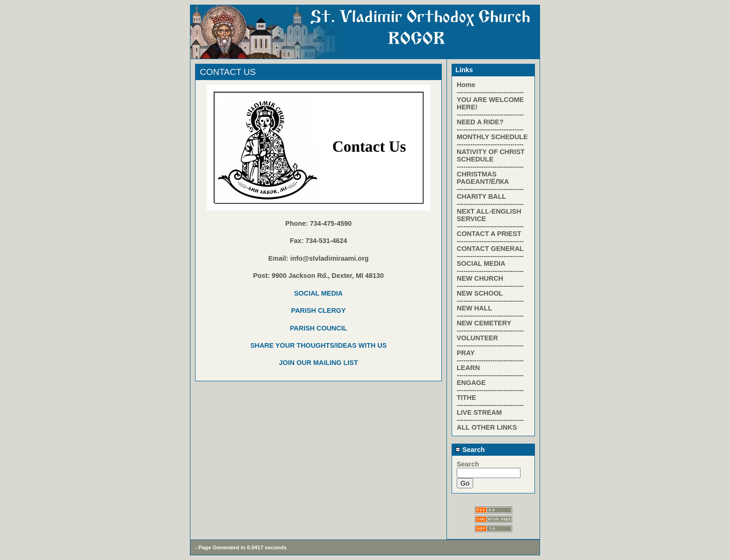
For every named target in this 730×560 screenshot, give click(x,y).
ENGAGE (471, 383)
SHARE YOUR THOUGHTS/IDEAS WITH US (318, 345)
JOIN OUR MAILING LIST (318, 363)
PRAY (466, 353)
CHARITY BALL (481, 196)
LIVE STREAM (479, 412)
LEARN (468, 368)
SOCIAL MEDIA (318, 293)
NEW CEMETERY (484, 323)
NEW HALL (474, 308)
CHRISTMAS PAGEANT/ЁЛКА (483, 178)
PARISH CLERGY (318, 310)
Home (466, 85)
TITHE (466, 398)
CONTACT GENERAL (490, 249)
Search (470, 450)
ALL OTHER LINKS (487, 427)
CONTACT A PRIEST (489, 234)
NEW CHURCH (480, 278)
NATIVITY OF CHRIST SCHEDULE (491, 155)
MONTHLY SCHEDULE (492, 137)
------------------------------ (490, 92)
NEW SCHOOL (480, 293)
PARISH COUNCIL (319, 328)
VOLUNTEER (477, 338)
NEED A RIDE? (480, 122)
